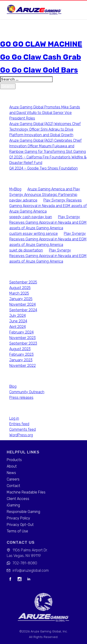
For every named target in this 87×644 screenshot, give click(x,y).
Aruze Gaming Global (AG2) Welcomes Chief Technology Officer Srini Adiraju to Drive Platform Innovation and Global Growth (45, 129)
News (11, 473)
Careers (13, 479)
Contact (13, 486)
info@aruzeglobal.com (31, 570)
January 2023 (21, 360)
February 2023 (21, 354)
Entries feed (19, 424)
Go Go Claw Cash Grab (40, 57)
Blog (13, 386)
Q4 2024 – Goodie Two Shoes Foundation (43, 168)
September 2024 (23, 310)
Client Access (18, 499)
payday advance (23, 200)
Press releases (21, 397)
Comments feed (23, 429)
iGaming (13, 505)
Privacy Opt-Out (20, 525)
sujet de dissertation (26, 250)
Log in (14, 418)
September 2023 (23, 343)
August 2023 (20, 349)
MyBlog (15, 189)
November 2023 (23, 338)
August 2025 (20, 288)
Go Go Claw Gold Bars (39, 70)
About (12, 466)
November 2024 (23, 304)
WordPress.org (21, 435)
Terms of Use (17, 531)
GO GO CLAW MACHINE (41, 44)
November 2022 (23, 366)
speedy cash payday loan (31, 217)
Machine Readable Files (26, 492)
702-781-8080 (25, 563)
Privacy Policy (18, 518)
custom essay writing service (34, 234)
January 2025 (21, 299)
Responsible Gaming (23, 512)
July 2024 (18, 316)
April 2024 (18, 327)
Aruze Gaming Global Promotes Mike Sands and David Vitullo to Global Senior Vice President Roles (45, 113)
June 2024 (18, 321)
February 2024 (21, 332)
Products (14, 460)
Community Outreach (27, 392)
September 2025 (23, 282)
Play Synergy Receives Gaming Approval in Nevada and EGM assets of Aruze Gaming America (48, 206)
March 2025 (19, 293)
